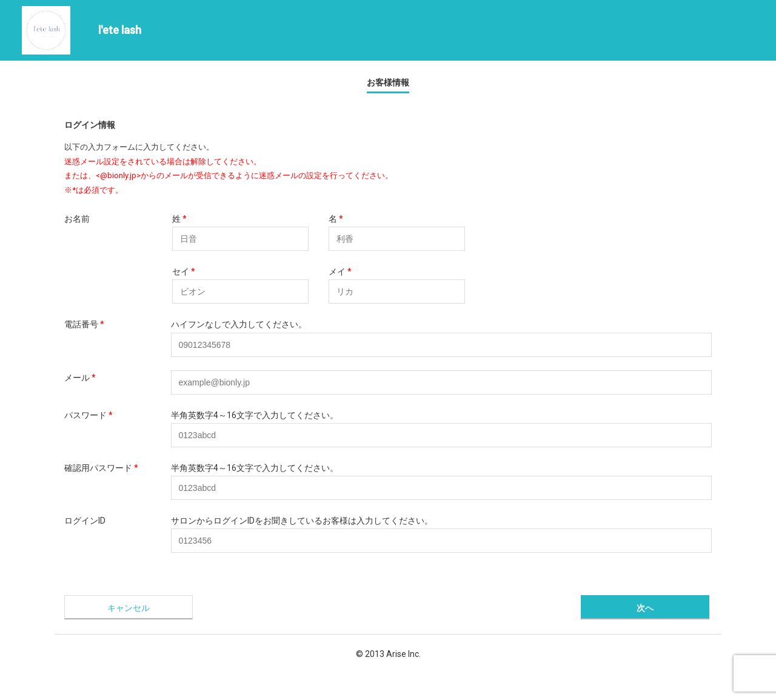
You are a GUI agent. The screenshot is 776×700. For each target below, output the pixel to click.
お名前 (77, 219)
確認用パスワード (101, 468)
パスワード (89, 415)
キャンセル (129, 608)
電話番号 (84, 324)
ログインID (85, 521)
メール (80, 378)
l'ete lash (120, 30)
